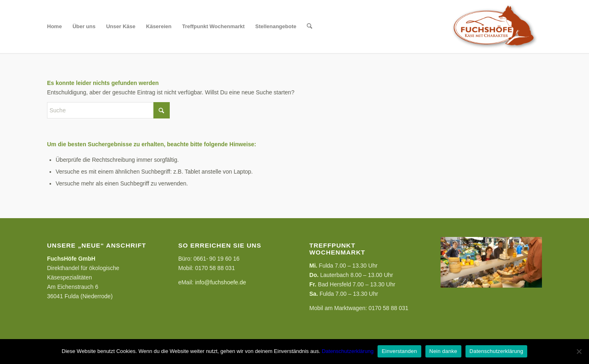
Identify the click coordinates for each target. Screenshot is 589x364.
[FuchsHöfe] (494, 27)
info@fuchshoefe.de (221, 282)
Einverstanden (399, 351)
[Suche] (309, 27)
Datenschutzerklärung (348, 351)
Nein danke (443, 351)
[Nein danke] (579, 351)
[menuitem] (54, 27)
